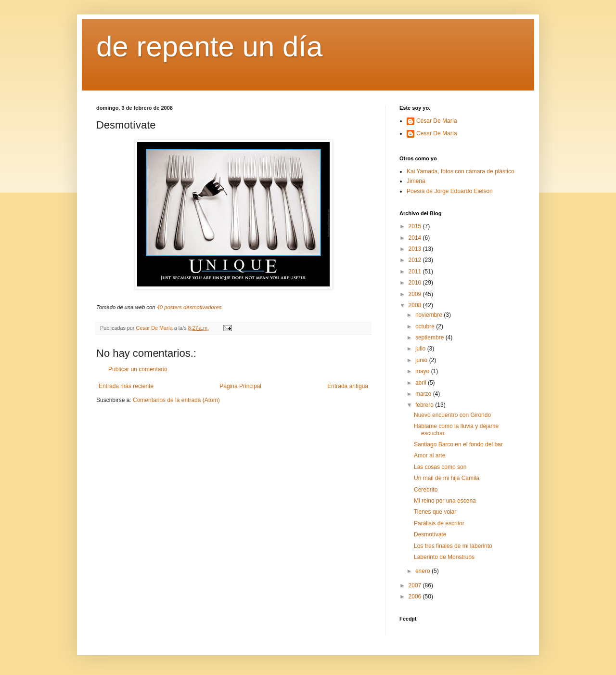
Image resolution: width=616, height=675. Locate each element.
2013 (416, 249)
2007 (416, 585)
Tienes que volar (435, 512)
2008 (416, 305)
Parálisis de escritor (439, 523)
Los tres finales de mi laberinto (453, 546)
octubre (426, 326)
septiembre (430, 337)
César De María (437, 121)
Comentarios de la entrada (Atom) (176, 400)
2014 (416, 238)
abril (422, 383)
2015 (416, 226)
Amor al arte (430, 455)
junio (422, 360)
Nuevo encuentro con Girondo (452, 415)
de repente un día (209, 46)
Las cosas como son (440, 467)
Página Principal (240, 386)
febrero (425, 405)
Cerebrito (426, 490)
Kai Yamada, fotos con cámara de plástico (461, 171)
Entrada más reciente (126, 386)
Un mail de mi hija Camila (447, 478)
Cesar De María (437, 133)
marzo (424, 394)
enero (423, 571)
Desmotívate (430, 534)
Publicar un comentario (138, 369)
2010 (416, 283)
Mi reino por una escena (445, 501)
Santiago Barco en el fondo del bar (458, 444)
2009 (416, 294)
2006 (416, 597)
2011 (416, 272)
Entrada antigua (348, 386)
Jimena (416, 181)
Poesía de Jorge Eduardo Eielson (450, 191)
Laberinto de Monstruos (444, 557)
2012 (416, 260)
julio (421, 349)
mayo (423, 371)
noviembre (430, 315)
